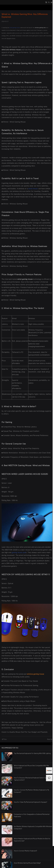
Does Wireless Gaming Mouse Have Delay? (27, 863)
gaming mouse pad (19, 552)
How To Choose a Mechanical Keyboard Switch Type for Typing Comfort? (32, 779)
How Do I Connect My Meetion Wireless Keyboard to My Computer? (31, 791)
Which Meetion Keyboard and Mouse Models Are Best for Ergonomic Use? (32, 840)
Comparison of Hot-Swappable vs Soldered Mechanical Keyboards (32, 815)
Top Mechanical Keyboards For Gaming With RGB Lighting (32, 753)
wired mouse (33, 189)
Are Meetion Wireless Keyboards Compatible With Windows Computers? (33, 828)
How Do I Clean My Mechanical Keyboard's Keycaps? (30, 802)
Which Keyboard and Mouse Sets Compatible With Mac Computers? (31, 767)
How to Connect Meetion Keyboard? (25, 851)
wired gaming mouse (15, 28)
